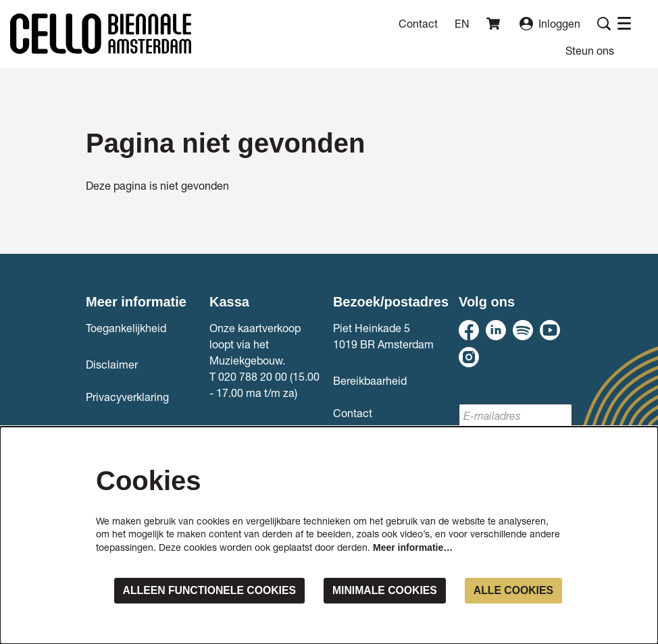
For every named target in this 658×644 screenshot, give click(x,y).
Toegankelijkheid (126, 328)
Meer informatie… (413, 547)
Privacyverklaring (127, 397)
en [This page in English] (462, 24)
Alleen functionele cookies (205, 590)
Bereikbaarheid (370, 380)
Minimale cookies (383, 590)
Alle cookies (513, 590)
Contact (418, 23)
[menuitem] (590, 50)
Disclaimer (112, 364)
